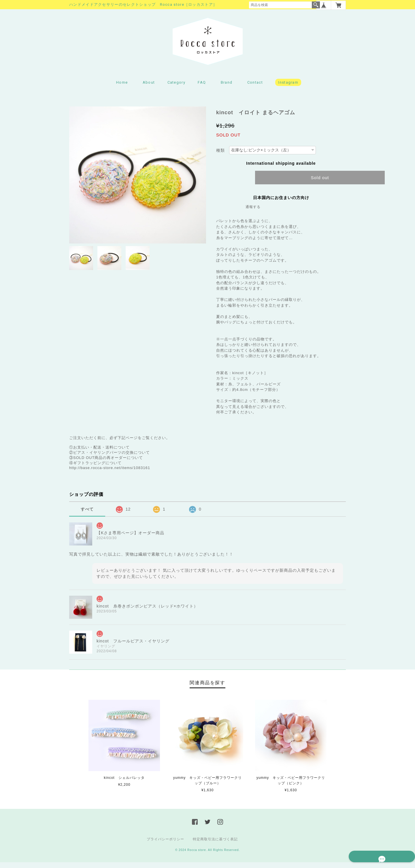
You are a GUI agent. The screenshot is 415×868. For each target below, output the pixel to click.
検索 (316, 5)
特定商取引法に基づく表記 (215, 845)
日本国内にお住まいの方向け (281, 203)
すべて (87, 515)
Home (122, 88)
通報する (253, 213)
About (149, 88)
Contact (255, 88)
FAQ (202, 88)
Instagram (288, 88)
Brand (227, 88)
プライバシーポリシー (165, 845)
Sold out (320, 183)
